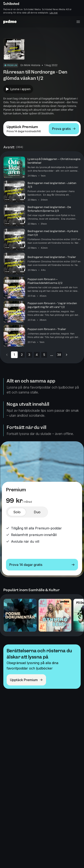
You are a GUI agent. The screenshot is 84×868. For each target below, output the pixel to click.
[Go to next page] (67, 355)
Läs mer (54, 13)
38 (59, 355)
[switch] (17, 512)
